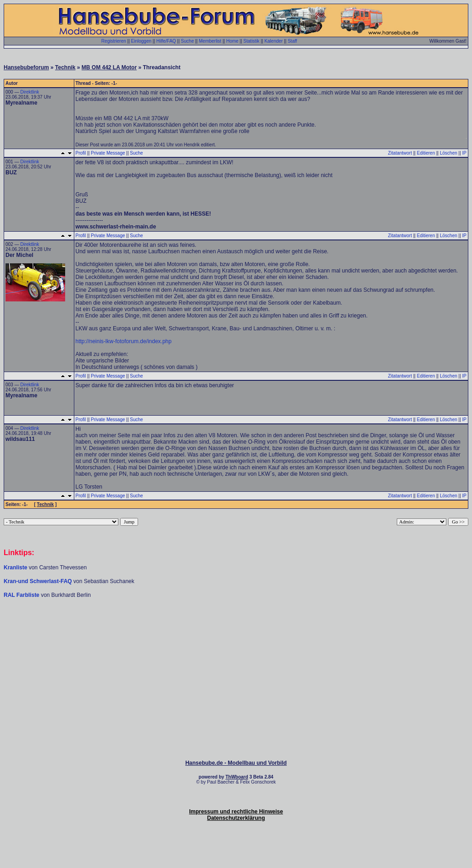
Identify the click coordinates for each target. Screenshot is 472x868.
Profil (81, 153)
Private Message (108, 153)
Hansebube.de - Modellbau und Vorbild (236, 763)
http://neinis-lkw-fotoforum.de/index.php (124, 341)
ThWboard (236, 777)
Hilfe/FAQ (166, 41)
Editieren (426, 153)
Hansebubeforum (26, 67)
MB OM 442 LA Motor (109, 67)
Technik (65, 67)
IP (464, 153)
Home (232, 41)
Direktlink (30, 92)
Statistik (252, 41)
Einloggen (141, 41)
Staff (292, 41)
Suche (187, 41)
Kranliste (15, 568)
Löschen (449, 153)
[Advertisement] (236, 626)
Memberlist (210, 41)
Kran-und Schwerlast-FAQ (39, 581)
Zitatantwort (400, 153)
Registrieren (114, 41)
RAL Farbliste (22, 595)
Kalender (273, 41)
